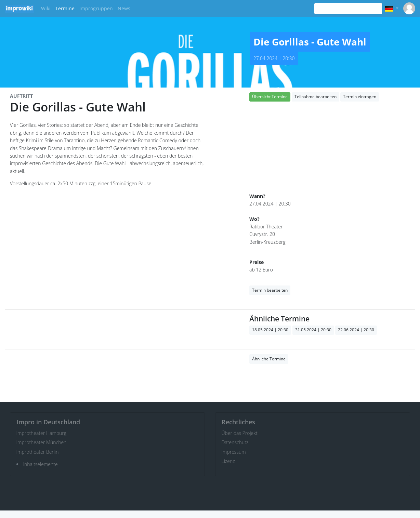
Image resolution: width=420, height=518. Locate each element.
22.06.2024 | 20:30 (356, 330)
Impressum (234, 452)
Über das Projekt (240, 433)
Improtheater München (42, 442)
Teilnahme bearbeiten (316, 97)
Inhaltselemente (41, 464)
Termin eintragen (360, 97)
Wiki (46, 8)
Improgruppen (96, 8)
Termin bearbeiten (270, 290)
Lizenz (228, 461)
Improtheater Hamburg (42, 433)
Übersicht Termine (270, 97)
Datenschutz (235, 442)
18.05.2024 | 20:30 (270, 330)
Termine (65, 8)
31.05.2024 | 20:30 (313, 330)
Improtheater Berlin (38, 452)
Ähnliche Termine (269, 359)
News (124, 8)
